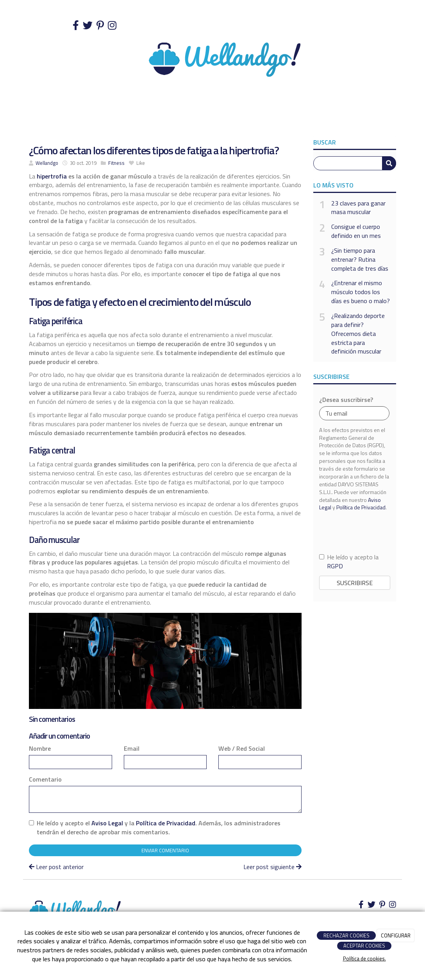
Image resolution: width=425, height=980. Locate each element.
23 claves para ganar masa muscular (358, 208)
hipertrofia (51, 176)
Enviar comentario (165, 850)
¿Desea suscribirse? (346, 400)
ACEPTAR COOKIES (364, 946)
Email (132, 749)
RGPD (335, 566)
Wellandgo (47, 163)
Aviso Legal (107, 823)
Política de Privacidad (166, 823)
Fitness (116, 163)
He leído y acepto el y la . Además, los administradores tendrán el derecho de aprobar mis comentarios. (159, 828)
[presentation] (355, 532)
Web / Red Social (242, 749)
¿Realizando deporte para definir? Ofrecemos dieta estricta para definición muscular (358, 334)
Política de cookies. (364, 959)
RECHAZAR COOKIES (346, 935)
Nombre (40, 749)
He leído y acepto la (349, 562)
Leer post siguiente (272, 867)
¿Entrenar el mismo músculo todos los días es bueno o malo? (361, 292)
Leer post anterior (56, 867)
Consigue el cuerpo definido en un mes (356, 231)
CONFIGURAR (396, 935)
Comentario (45, 779)
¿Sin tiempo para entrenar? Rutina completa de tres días (360, 260)
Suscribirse (355, 583)
